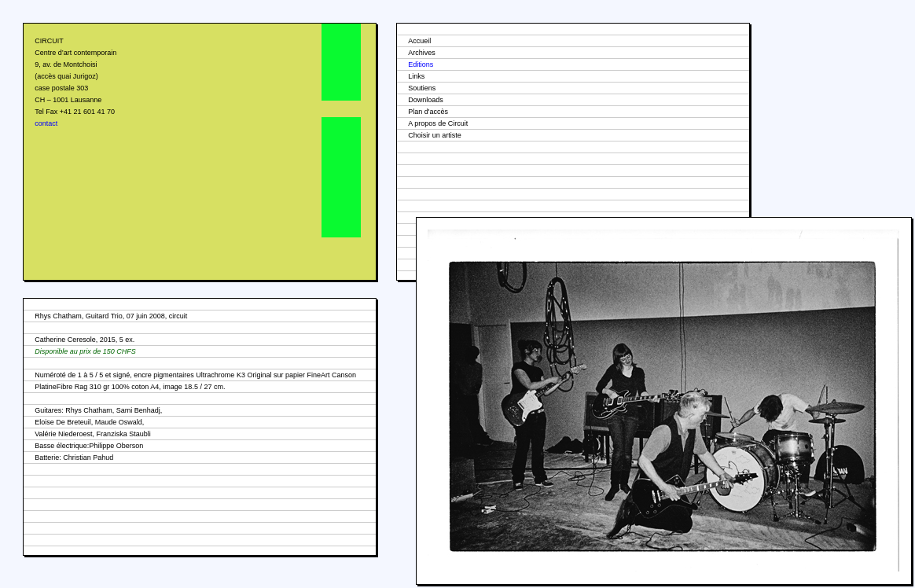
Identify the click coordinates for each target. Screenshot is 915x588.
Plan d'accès (428, 112)
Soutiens (422, 88)
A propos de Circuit (438, 123)
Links (416, 76)
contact (46, 123)
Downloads (426, 100)
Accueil (419, 41)
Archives (422, 53)
